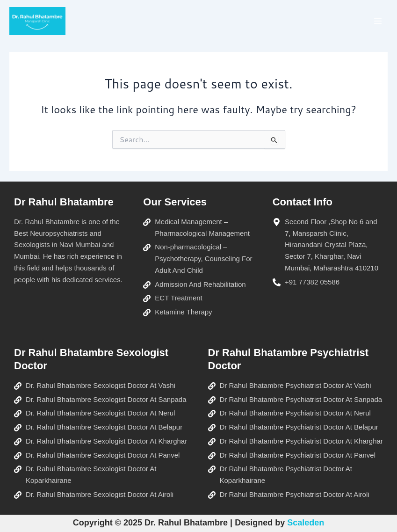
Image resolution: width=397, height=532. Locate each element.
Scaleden (306, 523)
